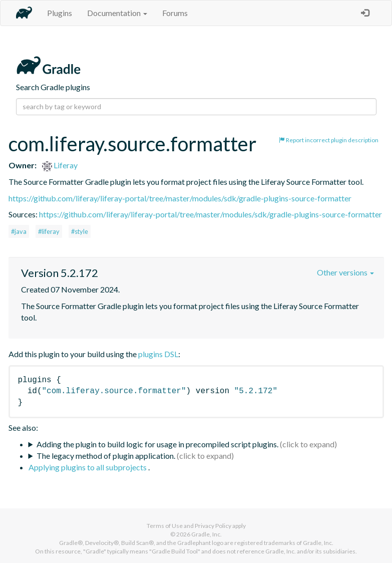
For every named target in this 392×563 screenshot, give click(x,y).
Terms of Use (165, 526)
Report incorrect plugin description (329, 140)
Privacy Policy (213, 526)
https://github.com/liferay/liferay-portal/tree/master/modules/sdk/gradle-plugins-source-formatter (180, 198)
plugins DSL (158, 354)
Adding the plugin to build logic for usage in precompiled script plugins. (157, 444)
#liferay (49, 231)
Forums (175, 13)
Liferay (60, 165)
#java (19, 231)
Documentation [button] (117, 13)
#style (80, 231)
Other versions (345, 272)
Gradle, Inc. (207, 534)
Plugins (60, 13)
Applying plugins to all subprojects (88, 467)
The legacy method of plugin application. (106, 456)
